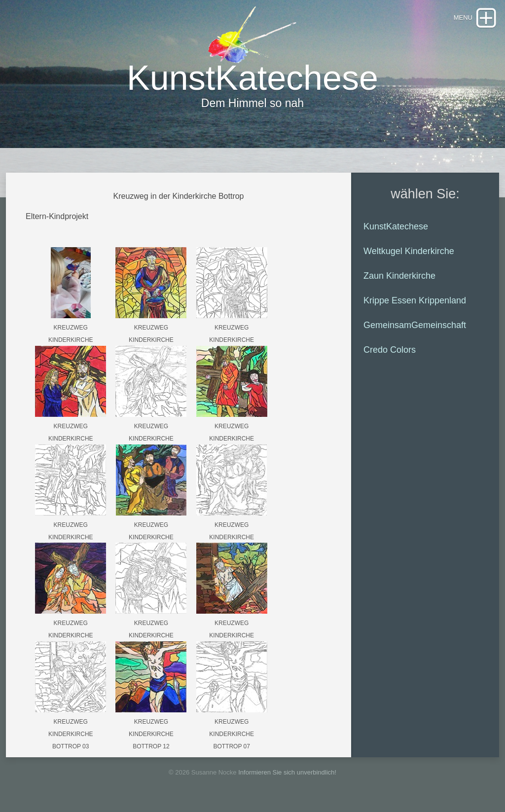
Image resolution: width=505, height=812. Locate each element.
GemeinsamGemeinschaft (415, 325)
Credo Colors (390, 350)
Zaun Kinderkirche (399, 276)
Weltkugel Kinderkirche (409, 251)
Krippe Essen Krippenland (415, 300)
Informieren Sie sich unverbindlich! (287, 772)
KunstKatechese (396, 226)
